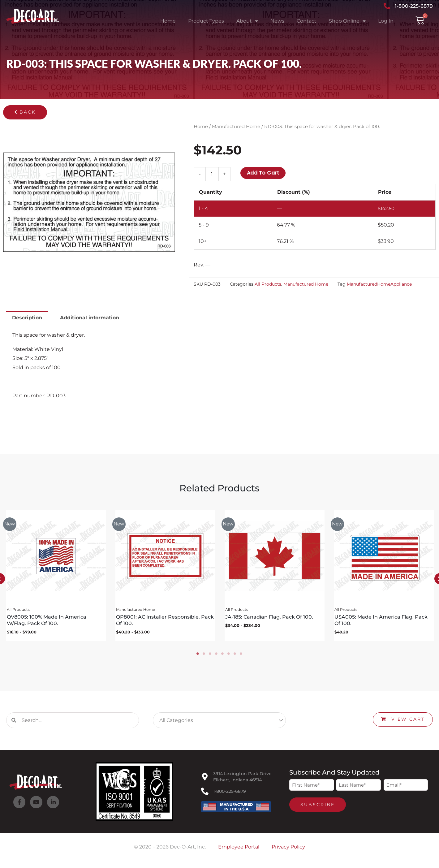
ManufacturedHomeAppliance (379, 284)
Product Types (206, 21)
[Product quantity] (212, 174)
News (277, 21)
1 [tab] (198, 656)
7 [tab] (235, 656)
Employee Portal (239, 849)
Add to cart (263, 173)
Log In (386, 21)
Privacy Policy (288, 849)
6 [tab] (229, 656)
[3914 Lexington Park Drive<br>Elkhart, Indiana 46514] (205, 779)
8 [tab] (241, 656)
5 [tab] (223, 656)
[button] (25, 112)
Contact (307, 21)
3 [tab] (210, 656)
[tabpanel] (55, 577)
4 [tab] (217, 656)
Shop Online (347, 21)
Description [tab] (27, 318)
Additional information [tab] (90, 318)
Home (168, 21)
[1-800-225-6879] (205, 793)
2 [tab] (204, 656)
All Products (268, 284)
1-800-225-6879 (230, 793)
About (247, 21)
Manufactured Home (236, 127)
